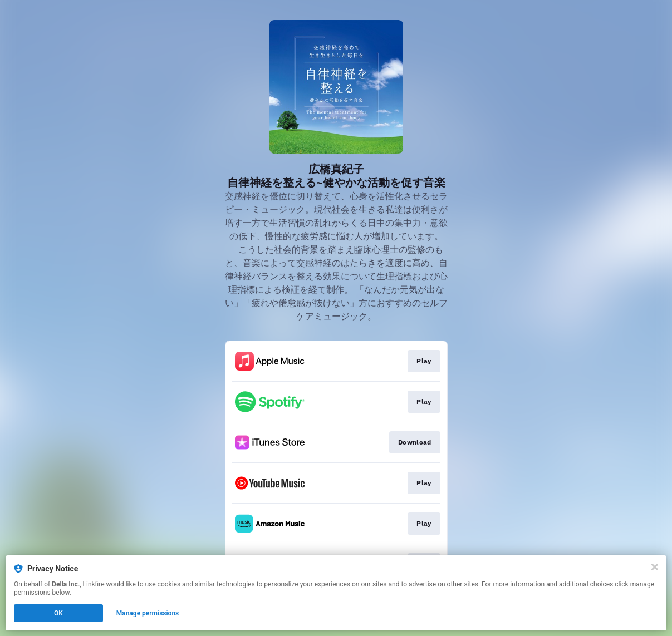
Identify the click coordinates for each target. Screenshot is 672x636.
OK (58, 613)
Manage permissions (148, 613)
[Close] (655, 567)
